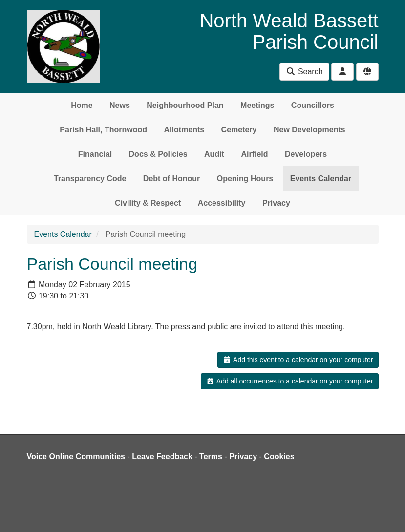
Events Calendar (321, 179)
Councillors (313, 105)
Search (304, 72)
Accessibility (222, 203)
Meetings (257, 105)
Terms (211, 457)
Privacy (276, 203)
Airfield (254, 154)
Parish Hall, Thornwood (103, 130)
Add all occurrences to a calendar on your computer (289, 381)
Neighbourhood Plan (185, 105)
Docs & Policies (158, 154)
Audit (214, 154)
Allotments (184, 130)
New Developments (309, 130)
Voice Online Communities (76, 457)
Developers (306, 154)
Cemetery (239, 130)
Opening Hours (245, 179)
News (120, 105)
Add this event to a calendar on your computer (298, 360)
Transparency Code (90, 179)
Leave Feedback (162, 457)
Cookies (279, 457)
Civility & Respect (148, 203)
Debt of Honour (171, 179)
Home (82, 105)
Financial (95, 154)
